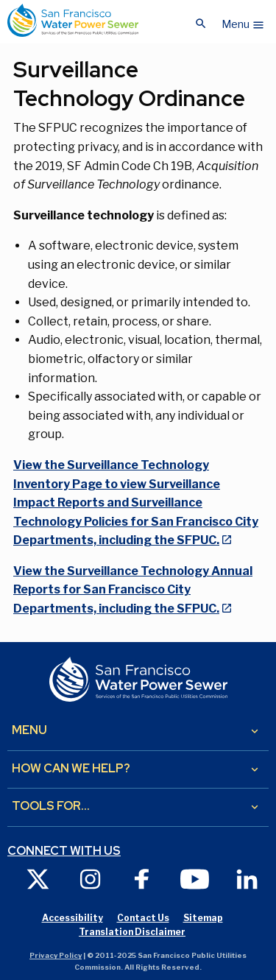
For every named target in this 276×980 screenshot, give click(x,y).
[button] (243, 21)
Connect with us (64, 851)
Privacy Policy (56, 955)
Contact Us (143, 918)
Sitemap (203, 918)
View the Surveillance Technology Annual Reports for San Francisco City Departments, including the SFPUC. (133, 590)
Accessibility (72, 918)
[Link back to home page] (73, 20)
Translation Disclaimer (132, 932)
